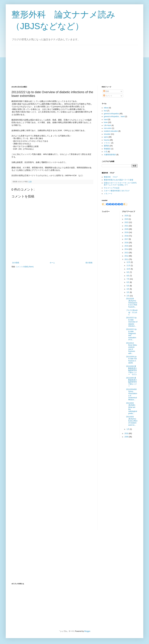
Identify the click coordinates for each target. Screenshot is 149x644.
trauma (107, 140)
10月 (129, 269)
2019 (127, 232)
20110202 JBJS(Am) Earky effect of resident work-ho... (132, 421)
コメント (108, 96)
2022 (127, 222)
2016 (127, 243)
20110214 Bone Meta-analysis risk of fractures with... (132, 348)
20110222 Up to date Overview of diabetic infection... (132, 322)
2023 (127, 219)
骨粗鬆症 (107, 149)
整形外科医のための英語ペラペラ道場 (118, 180)
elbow (106, 108)
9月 (128, 272)
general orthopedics (111, 114)
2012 (127, 256)
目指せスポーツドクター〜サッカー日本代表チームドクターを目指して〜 (120, 184)
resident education (111, 131)
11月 (129, 266)
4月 (128, 289)
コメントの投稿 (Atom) (25, 267)
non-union (108, 128)
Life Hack (107, 125)
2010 (127, 433)
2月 (128, 296)
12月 (129, 262)
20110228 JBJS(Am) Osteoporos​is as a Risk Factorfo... (132, 303)
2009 (127, 437)
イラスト (107, 143)
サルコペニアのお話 (112, 188)
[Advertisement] (33, 63)
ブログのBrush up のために (133, 312)
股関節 (106, 146)
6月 (128, 282)
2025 (127, 216)
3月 (128, 292)
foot (105, 111)
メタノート (108, 194)
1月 (128, 429)
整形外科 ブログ (111, 177)
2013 (127, 253)
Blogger (87, 631)
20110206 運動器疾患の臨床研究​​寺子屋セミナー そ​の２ (131, 370)
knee (106, 122)
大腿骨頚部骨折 (110, 155)
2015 (127, 246)
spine (106, 137)
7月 (128, 279)
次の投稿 (16, 263)
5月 (128, 286)
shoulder (107, 134)
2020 (127, 229)
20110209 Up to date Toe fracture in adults (131, 360)
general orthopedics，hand (114, 117)
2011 (127, 259)
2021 (127, 226)
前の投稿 (89, 263)
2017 (127, 239)
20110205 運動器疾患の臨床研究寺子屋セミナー (131, 382)
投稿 (106, 91)
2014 (127, 249)
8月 (128, 276)
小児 (106, 152)
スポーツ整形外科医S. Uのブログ (117, 191)
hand (106, 120)
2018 (127, 236)
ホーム (52, 263)
